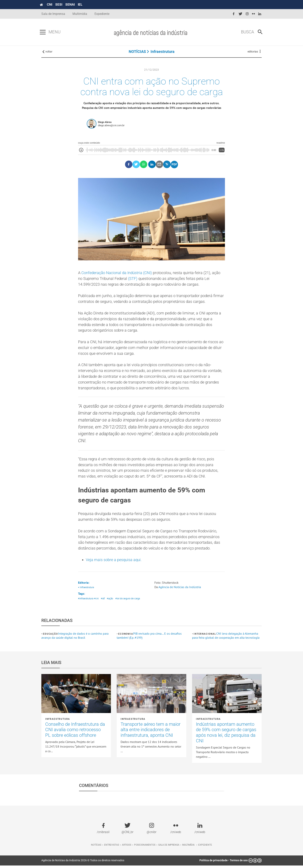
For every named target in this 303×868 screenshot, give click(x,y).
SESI (60, 4)
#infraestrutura (86, 601)
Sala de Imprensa (53, 14)
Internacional (205, 637)
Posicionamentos (145, 847)
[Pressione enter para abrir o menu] (44, 32)
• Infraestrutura (86, 590)
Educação (50, 637)
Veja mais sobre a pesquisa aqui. (114, 562)
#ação (110, 601)
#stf (103, 601)
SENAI (72, 4)
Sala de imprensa (169, 847)
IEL (82, 4)
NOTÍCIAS (137, 52)
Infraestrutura (163, 52)
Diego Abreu (105, 123)
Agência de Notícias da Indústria (180, 590)
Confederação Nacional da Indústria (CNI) (117, 274)
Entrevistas (112, 847)
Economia (126, 637)
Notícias (96, 847)
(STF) (133, 279)
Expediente (102, 14)
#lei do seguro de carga (128, 601)
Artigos (127, 847)
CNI (51, 4)
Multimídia (80, 14)
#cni (96, 601)
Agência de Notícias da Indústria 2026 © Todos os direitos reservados (83, 863)
